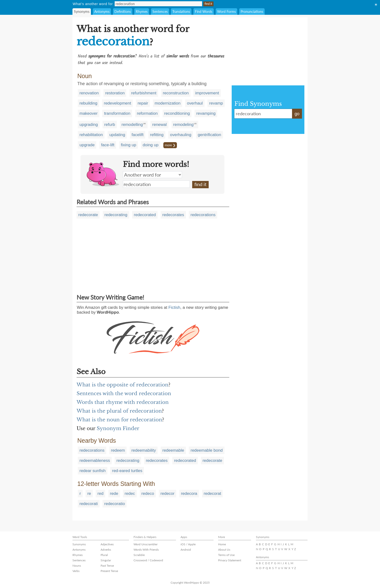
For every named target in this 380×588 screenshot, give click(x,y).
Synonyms (82, 12)
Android (186, 550)
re (89, 494)
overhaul (195, 103)
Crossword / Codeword (148, 560)
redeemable (173, 450)
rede (114, 494)
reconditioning (177, 113)
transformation (117, 113)
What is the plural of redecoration (119, 411)
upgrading (89, 125)
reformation (147, 113)
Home (222, 544)
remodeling (183, 125)
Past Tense (107, 566)
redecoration (156, 184)
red (100, 494)
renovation (89, 93)
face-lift (108, 145)
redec (130, 494)
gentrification (209, 135)
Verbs (76, 571)
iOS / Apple (188, 544)
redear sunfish (93, 471)
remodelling (132, 125)
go (297, 114)
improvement (207, 93)
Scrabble (139, 555)
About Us (224, 550)
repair (143, 103)
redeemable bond (206, 450)
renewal (159, 125)
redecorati (89, 504)
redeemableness (95, 461)
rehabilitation (91, 135)
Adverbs (106, 550)
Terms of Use (226, 555)
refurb (110, 125)
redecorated (145, 215)
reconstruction (176, 93)
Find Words (204, 12)
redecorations (203, 215)
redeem (118, 450)
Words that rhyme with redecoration (123, 402)
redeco (148, 494)
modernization (168, 103)
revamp (216, 103)
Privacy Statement (230, 560)
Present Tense (109, 571)
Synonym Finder (118, 428)
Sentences (160, 12)
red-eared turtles (127, 471)
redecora (189, 494)
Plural (104, 555)
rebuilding (88, 103)
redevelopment (117, 103)
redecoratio (115, 504)
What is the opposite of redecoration (123, 385)
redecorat (213, 494)
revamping (206, 113)
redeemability (144, 450)
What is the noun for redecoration (119, 420)
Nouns (77, 566)
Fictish (174, 307)
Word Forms (226, 12)
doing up (151, 145)
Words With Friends (146, 550)
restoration (115, 93)
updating (117, 135)
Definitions (123, 12)
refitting (157, 135)
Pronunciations (252, 12)
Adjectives (107, 544)
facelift (138, 135)
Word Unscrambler (146, 544)
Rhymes (142, 12)
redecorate (88, 215)
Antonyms (102, 12)
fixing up (129, 145)
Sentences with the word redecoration (124, 393)
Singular (106, 560)
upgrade (87, 145)
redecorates (173, 215)
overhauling (181, 135)
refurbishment (144, 93)
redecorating (116, 215)
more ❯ (170, 145)
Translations (181, 12)
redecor (167, 494)
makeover (89, 113)
